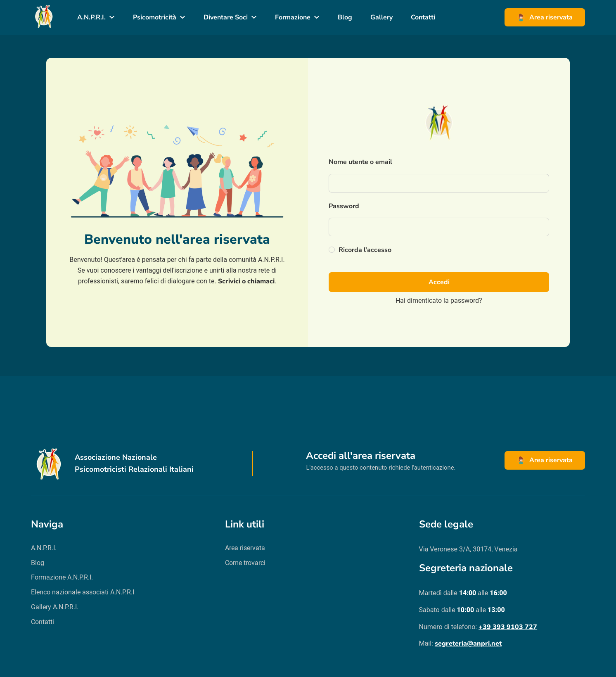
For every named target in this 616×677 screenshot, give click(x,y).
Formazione (293, 17)
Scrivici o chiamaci (246, 281)
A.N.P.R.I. (91, 17)
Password (344, 206)
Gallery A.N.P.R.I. (55, 607)
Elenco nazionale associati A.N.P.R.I (83, 592)
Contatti (423, 17)
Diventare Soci (226, 17)
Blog (345, 17)
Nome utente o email (360, 162)
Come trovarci (245, 563)
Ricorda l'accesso (360, 250)
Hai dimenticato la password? (439, 300)
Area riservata (545, 17)
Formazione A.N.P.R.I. (62, 577)
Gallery (381, 17)
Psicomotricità (155, 17)
